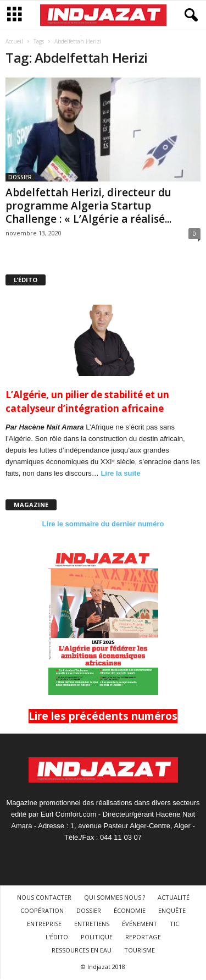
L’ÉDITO (57, 937)
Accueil (14, 41)
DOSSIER (20, 177)
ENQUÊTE (172, 910)
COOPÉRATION (42, 910)
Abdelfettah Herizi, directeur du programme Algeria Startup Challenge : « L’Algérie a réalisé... (88, 206)
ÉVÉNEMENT (140, 924)
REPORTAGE (143, 937)
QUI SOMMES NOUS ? (115, 897)
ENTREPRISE (44, 924)
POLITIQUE (97, 937)
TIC (174, 924)
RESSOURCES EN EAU (82, 950)
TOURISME (140, 950)
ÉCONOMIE (130, 910)
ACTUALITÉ (174, 897)
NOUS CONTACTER (44, 897)
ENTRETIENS (92, 924)
